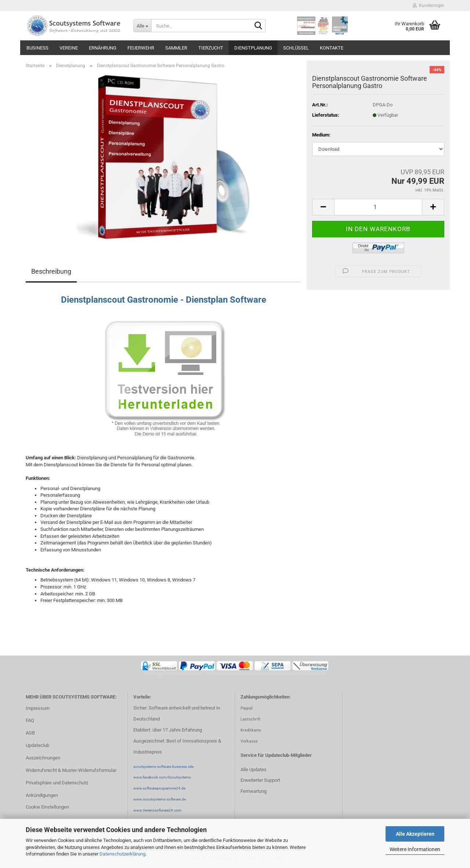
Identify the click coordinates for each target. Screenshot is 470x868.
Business (37, 48)
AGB (30, 733)
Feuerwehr (141, 48)
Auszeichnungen (43, 758)
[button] (323, 207)
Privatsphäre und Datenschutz (57, 783)
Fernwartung (254, 791)
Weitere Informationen (415, 849)
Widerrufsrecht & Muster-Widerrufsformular (71, 770)
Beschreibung (51, 271)
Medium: (321, 135)
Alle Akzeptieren (415, 834)
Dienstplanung (253, 48)
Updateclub (37, 745)
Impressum (38, 708)
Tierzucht (211, 48)
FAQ (30, 720)
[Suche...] (142, 26)
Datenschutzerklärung (122, 854)
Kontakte (332, 48)
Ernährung (103, 48)
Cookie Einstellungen (47, 807)
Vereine (69, 48)
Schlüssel (296, 48)
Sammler (176, 48)
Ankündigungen (42, 795)
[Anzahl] (378, 207)
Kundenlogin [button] (429, 6)
